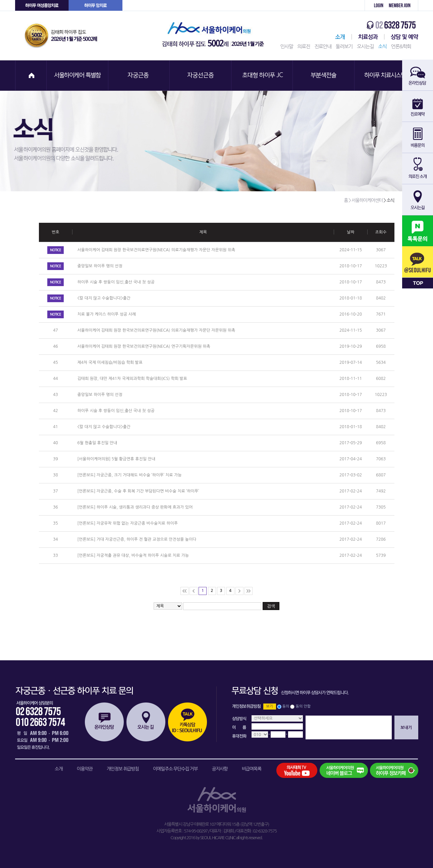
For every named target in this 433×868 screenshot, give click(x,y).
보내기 (406, 728)
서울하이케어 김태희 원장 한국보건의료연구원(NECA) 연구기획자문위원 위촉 (144, 346)
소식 (382, 46)
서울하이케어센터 (339, 37)
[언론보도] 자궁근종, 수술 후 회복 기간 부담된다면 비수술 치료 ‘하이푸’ (138, 491)
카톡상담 (187, 722)
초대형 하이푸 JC (263, 76)
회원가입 (402, 6)
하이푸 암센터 (96, 6)
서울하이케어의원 (215, 36)
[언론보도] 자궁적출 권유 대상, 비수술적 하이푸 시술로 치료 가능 (133, 555)
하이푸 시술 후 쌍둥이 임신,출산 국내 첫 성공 (116, 282)
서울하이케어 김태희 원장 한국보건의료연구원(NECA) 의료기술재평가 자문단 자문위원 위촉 (156, 250)
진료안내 (323, 46)
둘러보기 (344, 46)
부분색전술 (324, 76)
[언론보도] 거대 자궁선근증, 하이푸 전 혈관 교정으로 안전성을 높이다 (137, 539)
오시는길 (365, 46)
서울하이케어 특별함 (77, 76)
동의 (286, 706)
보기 (269, 706)
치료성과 (368, 37)
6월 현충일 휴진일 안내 (97, 443)
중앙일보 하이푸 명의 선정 (100, 266)
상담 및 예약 (401, 37)
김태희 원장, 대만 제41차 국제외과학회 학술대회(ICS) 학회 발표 (132, 379)
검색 (271, 606)
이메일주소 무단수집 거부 (175, 769)
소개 (59, 769)
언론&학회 (401, 46)
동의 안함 (303, 706)
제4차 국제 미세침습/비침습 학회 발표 (110, 362)
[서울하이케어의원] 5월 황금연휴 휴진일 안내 (116, 459)
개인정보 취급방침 (123, 769)
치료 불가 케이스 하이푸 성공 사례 (107, 314)
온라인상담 (104, 722)
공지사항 (220, 769)
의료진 (304, 46)
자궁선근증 (201, 76)
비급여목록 (252, 769)
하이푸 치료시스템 (386, 76)
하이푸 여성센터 (42, 6)
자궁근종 (139, 76)
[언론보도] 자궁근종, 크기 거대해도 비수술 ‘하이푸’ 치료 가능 (130, 475)
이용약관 (85, 769)
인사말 (287, 46)
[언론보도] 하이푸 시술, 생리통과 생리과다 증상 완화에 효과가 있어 (135, 507)
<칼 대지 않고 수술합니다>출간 (104, 298)
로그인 (375, 6)
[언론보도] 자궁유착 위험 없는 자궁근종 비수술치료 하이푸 (128, 523)
